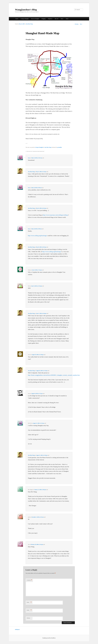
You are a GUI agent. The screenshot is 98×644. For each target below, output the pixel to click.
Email (29, 610)
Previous (76, 24)
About (67, 19)
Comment (29, 580)
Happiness (50, 19)
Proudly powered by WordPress (49, 638)
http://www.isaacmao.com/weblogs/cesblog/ (55, 215)
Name (29, 602)
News (62, 19)
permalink (60, 147)
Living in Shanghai (25, 19)
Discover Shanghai (35, 19)
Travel (17, 19)
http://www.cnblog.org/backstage (52, 252)
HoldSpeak (17, 630)
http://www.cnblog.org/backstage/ (37, 236)
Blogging (43, 19)
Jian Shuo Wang (29, 24)
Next (81, 24)
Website (28, 618)
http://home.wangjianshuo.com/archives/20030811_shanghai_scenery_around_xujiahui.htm (54, 375)
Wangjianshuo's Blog (26, 10)
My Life (57, 19)
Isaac (29, 158)
